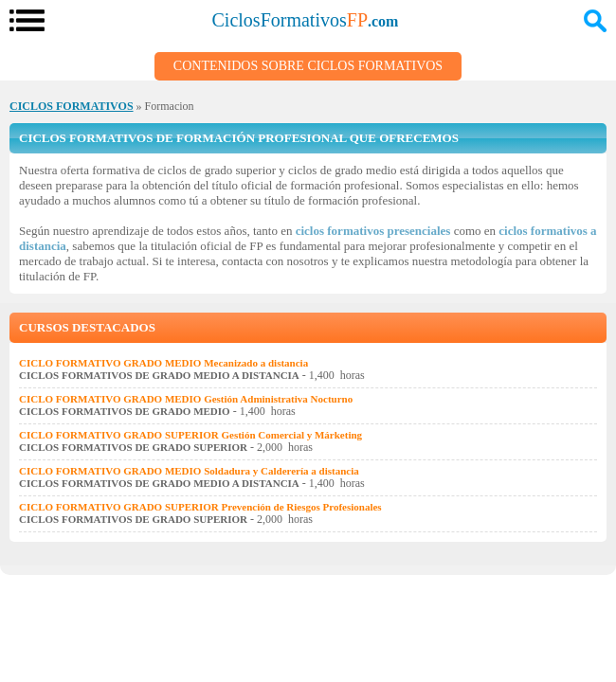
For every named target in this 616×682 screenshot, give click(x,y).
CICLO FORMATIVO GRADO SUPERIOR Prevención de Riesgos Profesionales (200, 507)
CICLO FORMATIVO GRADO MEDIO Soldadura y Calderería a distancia (189, 471)
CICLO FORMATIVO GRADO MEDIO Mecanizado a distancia (163, 363)
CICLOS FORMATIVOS (72, 106)
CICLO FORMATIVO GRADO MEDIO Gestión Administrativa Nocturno (186, 399)
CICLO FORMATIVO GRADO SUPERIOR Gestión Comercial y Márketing (190, 435)
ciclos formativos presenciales (373, 231)
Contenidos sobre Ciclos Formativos (308, 66)
